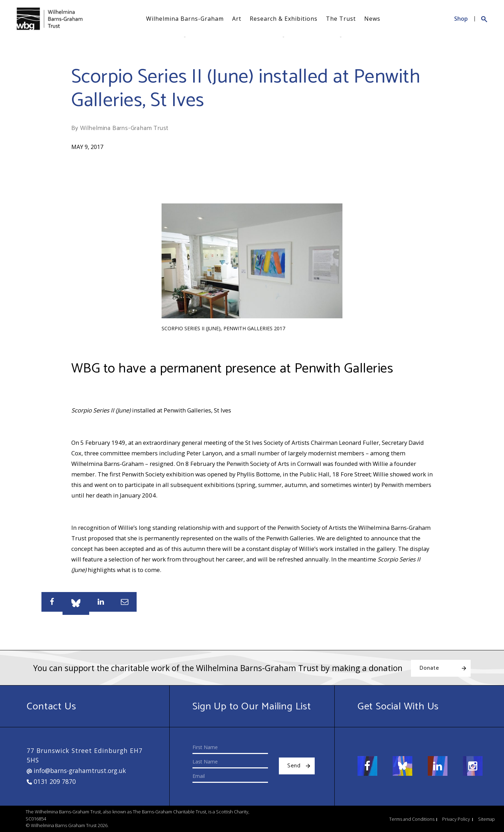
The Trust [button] (341, 19)
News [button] (372, 19)
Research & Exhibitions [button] (284, 19)
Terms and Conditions (412, 819)
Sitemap (486, 819)
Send (294, 766)
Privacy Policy (456, 819)
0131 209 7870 (51, 781)
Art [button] (237, 19)
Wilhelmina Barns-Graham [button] (185, 19)
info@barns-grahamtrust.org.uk (76, 771)
